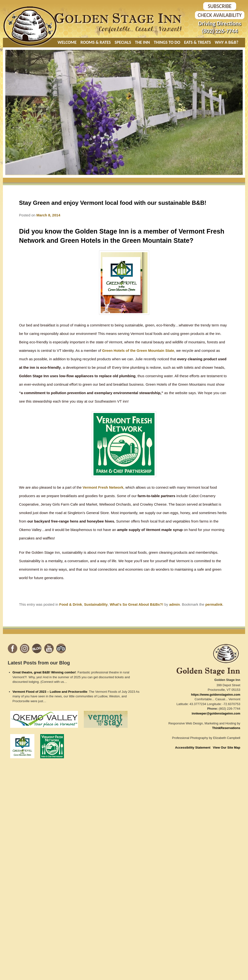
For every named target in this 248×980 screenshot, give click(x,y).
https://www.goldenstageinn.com (216, 695)
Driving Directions (220, 23)
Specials (123, 42)
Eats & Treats (198, 42)
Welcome (67, 42)
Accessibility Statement (193, 748)
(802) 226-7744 (220, 31)
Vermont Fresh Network (103, 487)
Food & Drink (71, 604)
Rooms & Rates (96, 42)
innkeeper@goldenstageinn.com (216, 713)
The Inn (142, 42)
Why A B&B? (227, 42)
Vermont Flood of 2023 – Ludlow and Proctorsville (50, 692)
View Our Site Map (227, 748)
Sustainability (96, 604)
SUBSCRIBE (220, 6)
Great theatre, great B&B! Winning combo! (44, 672)
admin (174, 604)
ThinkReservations (226, 728)
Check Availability (220, 15)
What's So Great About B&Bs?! (136, 604)
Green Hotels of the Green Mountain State (138, 350)
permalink (214, 604)
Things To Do (167, 42)
